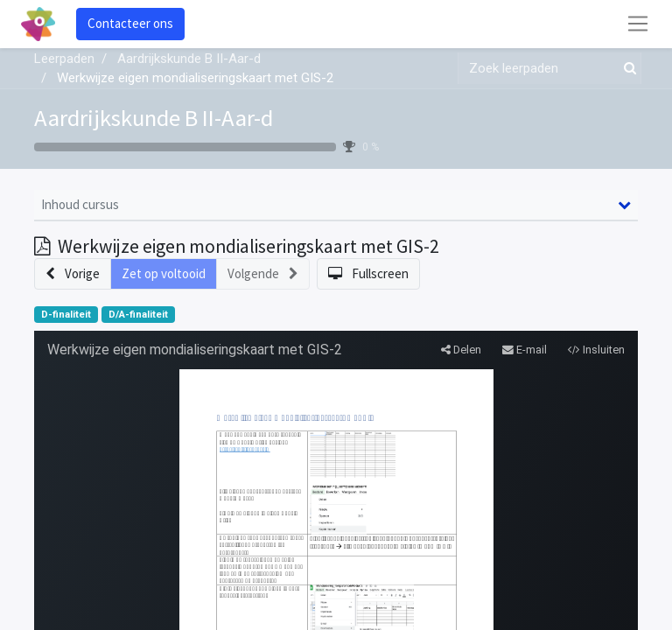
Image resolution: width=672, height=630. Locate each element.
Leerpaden (64, 59)
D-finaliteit (66, 315)
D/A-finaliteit (138, 315)
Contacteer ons (130, 23)
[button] (73, 274)
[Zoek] (626, 69)
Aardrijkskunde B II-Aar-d (154, 118)
